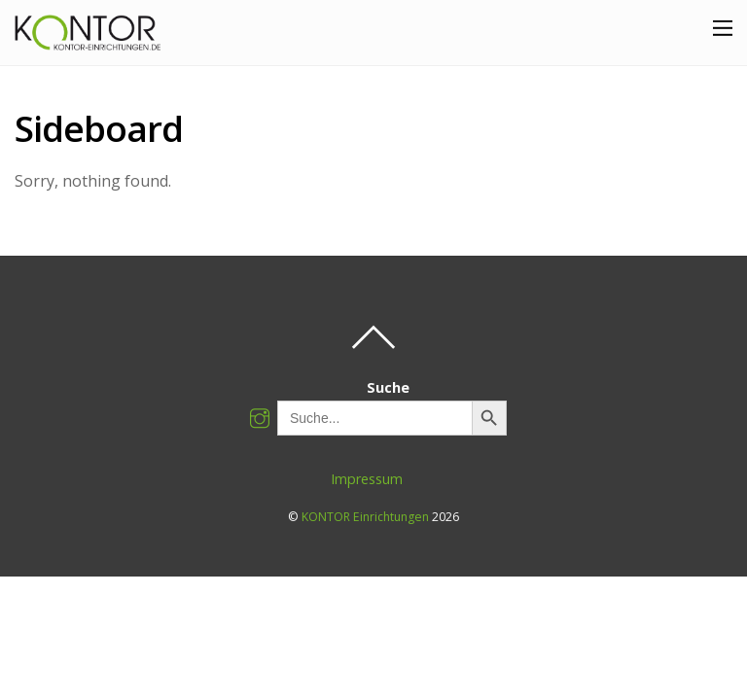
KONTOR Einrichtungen (365, 517)
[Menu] (723, 27)
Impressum (367, 479)
